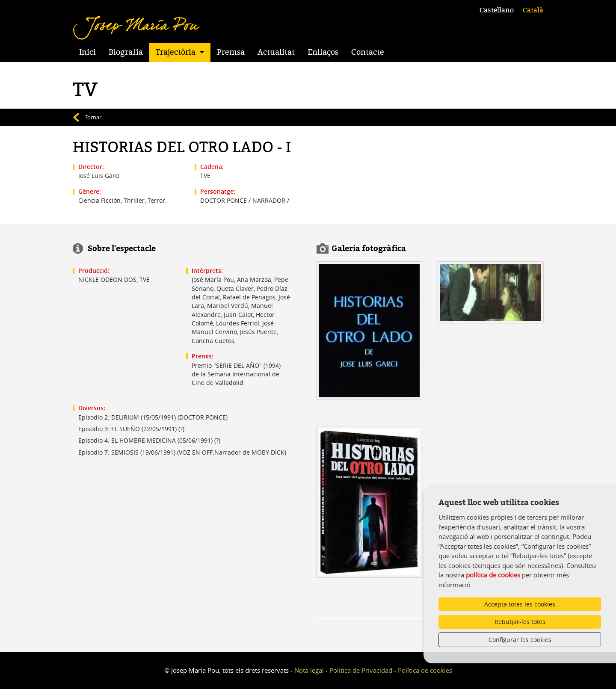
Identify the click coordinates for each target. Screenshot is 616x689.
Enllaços (323, 52)
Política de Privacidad (361, 670)
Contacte (368, 52)
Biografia (126, 52)
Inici (87, 52)
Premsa (231, 52)
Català (533, 10)
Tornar (93, 117)
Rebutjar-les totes (520, 622)
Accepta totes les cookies (520, 604)
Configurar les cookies (520, 640)
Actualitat (276, 52)
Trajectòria (176, 52)
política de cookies (493, 575)
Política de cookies (425, 670)
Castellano (497, 10)
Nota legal (309, 670)
